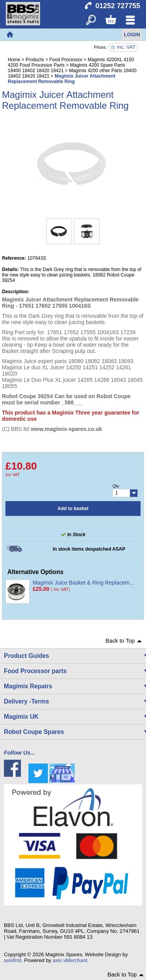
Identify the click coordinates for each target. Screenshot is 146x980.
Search (91, 20)
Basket (110, 20)
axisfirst (13, 960)
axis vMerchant (70, 960)
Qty (116, 486)
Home (10, 35)
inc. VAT (126, 47)
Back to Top (120, 641)
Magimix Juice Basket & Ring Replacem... (83, 583)
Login (132, 35)
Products (35, 60)
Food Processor (66, 60)
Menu (130, 20)
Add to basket (73, 509)
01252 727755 (118, 6)
